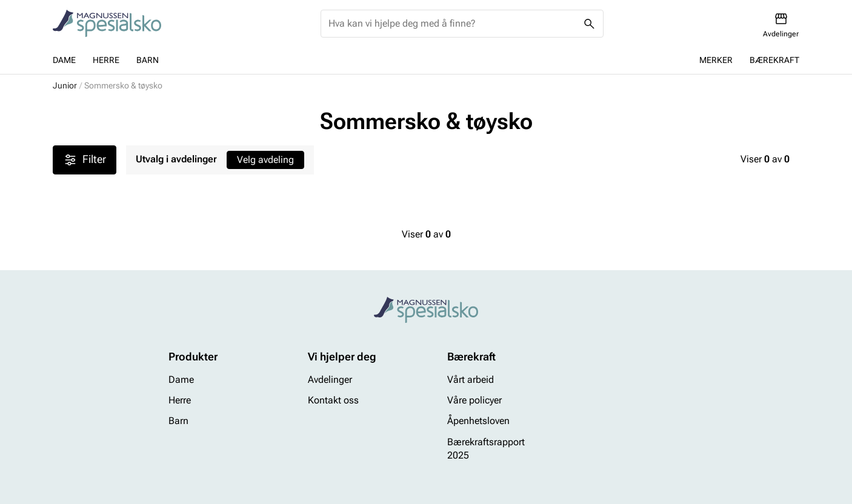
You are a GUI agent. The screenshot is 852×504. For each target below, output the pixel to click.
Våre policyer (474, 400)
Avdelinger (330, 380)
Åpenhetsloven (478, 421)
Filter (85, 160)
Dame (64, 60)
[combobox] (452, 24)
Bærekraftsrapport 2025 (486, 449)
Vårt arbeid (471, 380)
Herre (106, 60)
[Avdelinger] (781, 25)
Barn (148, 60)
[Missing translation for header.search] (590, 24)
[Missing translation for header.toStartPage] (107, 24)
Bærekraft (774, 60)
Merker (716, 60)
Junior (65, 85)
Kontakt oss (333, 400)
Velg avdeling (265, 160)
